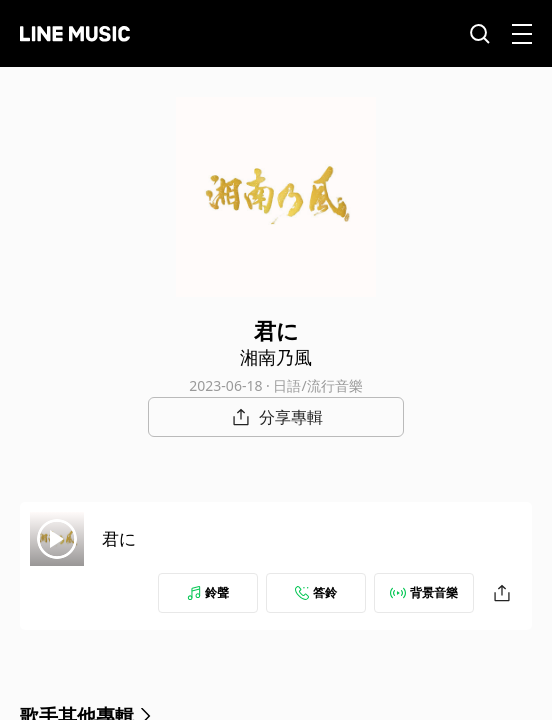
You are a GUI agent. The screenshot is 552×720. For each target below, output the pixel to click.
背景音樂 (424, 592)
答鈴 (316, 592)
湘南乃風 (276, 357)
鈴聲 (208, 592)
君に (119, 538)
